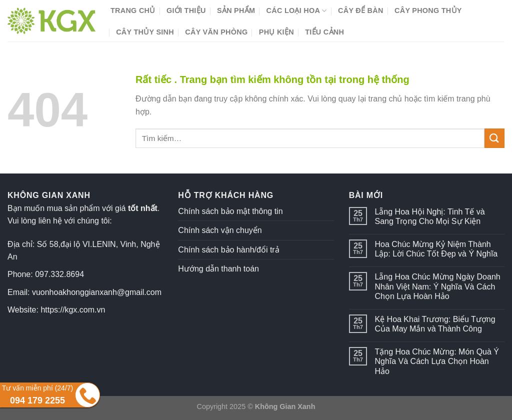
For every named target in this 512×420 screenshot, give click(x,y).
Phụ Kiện (276, 32)
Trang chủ (133, 10)
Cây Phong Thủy (428, 10)
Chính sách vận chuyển (220, 230)
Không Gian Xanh (285, 406)
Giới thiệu (186, 10)
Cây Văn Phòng (216, 32)
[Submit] (494, 138)
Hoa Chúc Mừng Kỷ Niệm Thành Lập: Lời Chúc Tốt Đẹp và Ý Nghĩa (436, 249)
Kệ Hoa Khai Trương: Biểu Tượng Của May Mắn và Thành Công (435, 324)
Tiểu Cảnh (324, 32)
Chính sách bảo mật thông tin (230, 211)
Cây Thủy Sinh (145, 32)
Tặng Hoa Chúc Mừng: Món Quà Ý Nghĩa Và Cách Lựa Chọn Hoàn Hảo (437, 361)
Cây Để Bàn (361, 10)
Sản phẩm (236, 10)
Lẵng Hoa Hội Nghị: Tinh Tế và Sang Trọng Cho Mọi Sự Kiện (429, 216)
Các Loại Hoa (297, 11)
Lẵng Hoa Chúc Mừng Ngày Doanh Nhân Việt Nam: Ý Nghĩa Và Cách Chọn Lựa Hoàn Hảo (437, 286)
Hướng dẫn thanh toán (218, 269)
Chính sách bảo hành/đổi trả (228, 250)
